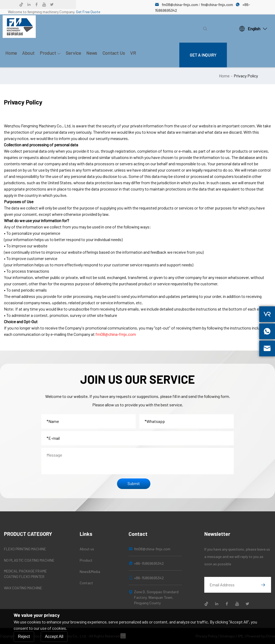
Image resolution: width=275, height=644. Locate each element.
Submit (134, 483)
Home (11, 53)
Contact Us (114, 53)
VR (133, 53)
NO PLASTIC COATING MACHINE (29, 560)
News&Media (90, 571)
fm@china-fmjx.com (217, 5)
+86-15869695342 (149, 563)
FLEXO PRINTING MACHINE (25, 549)
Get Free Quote (88, 12)
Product (50, 53)
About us (87, 549)
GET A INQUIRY (203, 55)
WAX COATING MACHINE (23, 588)
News (92, 53)
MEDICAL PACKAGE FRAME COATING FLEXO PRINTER (25, 574)
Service (73, 53)
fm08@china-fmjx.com (180, 5)
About (28, 53)
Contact (86, 583)
